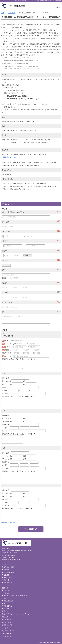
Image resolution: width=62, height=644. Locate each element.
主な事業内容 (8, 583)
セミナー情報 (11, 13)
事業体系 (6, 580)
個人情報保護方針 (8, 631)
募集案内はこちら (10, 157)
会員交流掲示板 (7, 625)
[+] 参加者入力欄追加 (8, 522)
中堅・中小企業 (8, 601)
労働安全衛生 (8, 606)
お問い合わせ (6, 634)
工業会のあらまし (9, 572)
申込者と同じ (8, 336)
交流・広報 (7, 591)
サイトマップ (6, 636)
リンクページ (6, 628)
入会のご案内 (6, 622)
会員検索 (5, 611)
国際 (5, 598)
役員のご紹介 (8, 577)
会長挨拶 (6, 570)
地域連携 (6, 608)
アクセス (6, 585)
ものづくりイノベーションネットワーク (16, 614)
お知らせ (5, 617)
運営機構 (6, 575)
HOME (3, 13)
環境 (5, 603)
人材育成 (6, 593)
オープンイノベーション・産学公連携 (15, 596)
